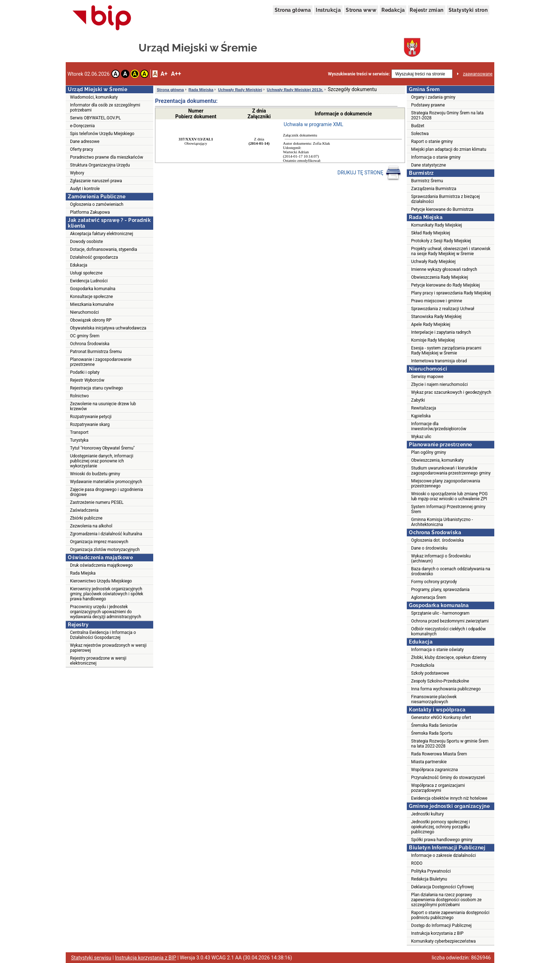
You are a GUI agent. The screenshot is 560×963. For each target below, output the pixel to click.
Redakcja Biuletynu (429, 879)
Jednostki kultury (427, 814)
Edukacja (79, 265)
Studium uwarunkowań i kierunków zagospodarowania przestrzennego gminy (451, 471)
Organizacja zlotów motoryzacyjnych (105, 550)
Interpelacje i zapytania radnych (441, 332)
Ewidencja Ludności (89, 281)
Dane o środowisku (429, 548)
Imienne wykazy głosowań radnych (444, 269)
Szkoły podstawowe (430, 673)
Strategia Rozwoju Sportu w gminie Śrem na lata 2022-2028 (450, 744)
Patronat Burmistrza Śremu (96, 352)
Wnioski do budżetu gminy (95, 474)
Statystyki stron (468, 10)
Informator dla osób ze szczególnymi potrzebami (105, 108)
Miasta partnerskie (429, 762)
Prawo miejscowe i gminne (437, 301)
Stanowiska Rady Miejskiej (436, 317)
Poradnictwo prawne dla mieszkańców (107, 157)
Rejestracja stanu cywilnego (96, 388)
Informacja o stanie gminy (436, 157)
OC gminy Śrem (85, 336)
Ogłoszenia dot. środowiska (437, 540)
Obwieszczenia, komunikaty (437, 460)
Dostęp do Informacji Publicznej (441, 925)
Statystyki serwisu (91, 958)
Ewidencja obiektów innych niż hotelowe (449, 798)
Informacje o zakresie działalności (443, 855)
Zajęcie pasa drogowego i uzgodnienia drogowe (106, 492)
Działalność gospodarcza (94, 257)
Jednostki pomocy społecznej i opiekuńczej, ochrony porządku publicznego (441, 827)
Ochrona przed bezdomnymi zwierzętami (450, 621)
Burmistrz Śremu (427, 181)
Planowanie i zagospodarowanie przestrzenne (101, 362)
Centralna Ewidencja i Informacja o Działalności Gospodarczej (103, 635)
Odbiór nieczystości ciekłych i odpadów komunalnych (448, 631)
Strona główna (293, 10)
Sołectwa (420, 134)
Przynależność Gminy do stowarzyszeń (448, 778)
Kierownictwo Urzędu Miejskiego (101, 581)
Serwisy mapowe (427, 377)
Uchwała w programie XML (313, 124)
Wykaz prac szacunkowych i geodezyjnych (451, 392)
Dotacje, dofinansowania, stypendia (104, 249)
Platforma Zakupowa (90, 212)
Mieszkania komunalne (92, 304)
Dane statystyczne (429, 165)
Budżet (418, 126)
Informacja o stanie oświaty (437, 650)
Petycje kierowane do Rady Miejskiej (446, 285)
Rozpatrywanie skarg (90, 425)
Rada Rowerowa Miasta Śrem (439, 754)
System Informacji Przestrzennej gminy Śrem (448, 509)
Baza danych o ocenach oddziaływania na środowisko (451, 571)
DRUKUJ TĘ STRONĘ (369, 173)
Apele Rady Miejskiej (431, 324)
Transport (79, 432)
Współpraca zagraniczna (434, 770)
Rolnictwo (79, 396)
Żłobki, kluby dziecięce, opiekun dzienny (449, 657)
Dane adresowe (85, 142)
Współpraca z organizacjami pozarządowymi (438, 788)
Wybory (77, 173)
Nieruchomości (84, 312)
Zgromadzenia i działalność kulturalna (106, 534)
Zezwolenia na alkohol (91, 526)
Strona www (361, 10)
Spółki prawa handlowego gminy (442, 840)
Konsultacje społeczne (91, 297)
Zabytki (418, 400)
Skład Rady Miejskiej (431, 233)
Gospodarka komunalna (93, 289)
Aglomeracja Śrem (429, 597)
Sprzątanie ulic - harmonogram (440, 613)
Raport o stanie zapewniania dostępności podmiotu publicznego (450, 915)
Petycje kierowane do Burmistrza (442, 209)
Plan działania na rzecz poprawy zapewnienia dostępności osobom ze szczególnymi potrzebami (446, 900)
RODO (417, 863)
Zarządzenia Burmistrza (434, 189)
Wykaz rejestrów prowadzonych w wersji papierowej (108, 648)
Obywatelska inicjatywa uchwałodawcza (108, 328)
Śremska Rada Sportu (432, 733)
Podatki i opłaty (85, 372)
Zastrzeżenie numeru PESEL (97, 502)
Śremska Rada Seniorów (434, 725)
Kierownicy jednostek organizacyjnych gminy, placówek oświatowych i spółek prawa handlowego (107, 594)
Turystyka (79, 440)
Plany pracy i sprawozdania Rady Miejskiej (451, 293)
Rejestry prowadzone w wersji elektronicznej (98, 661)
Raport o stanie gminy (432, 142)
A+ (164, 74)
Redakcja (393, 10)
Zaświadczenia (84, 510)
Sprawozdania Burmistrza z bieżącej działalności (445, 199)
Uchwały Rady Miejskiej (240, 90)
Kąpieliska (421, 416)
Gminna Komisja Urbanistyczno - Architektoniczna (442, 522)
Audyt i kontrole (85, 189)
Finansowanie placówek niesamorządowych (434, 699)
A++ (176, 74)
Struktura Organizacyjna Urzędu (100, 165)
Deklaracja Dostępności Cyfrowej (442, 887)
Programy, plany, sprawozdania (440, 590)
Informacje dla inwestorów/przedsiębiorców (439, 426)
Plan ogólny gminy (429, 452)
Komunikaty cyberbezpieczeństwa (443, 941)
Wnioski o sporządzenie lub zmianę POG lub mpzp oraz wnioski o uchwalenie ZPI (449, 496)
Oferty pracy (82, 149)
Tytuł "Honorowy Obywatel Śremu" (102, 448)
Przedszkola (423, 665)
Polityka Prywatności (431, 871)
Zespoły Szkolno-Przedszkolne (440, 681)
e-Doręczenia (82, 126)
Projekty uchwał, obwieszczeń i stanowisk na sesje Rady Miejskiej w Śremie (451, 251)
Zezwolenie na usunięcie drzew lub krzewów (103, 406)
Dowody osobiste (86, 242)
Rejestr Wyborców (87, 380)
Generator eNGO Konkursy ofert (441, 718)
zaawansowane (478, 74)
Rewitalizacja (424, 408)
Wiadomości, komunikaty (94, 97)
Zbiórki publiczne (86, 518)
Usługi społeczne (86, 273)
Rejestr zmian (426, 10)
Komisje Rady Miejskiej (433, 340)
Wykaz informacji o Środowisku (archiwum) (441, 559)
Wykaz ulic (421, 437)
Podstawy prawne (428, 105)
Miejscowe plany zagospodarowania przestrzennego (446, 483)
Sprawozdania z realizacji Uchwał (443, 309)
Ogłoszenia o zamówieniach (97, 204)
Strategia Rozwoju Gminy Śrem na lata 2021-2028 (447, 115)
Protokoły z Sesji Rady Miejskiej (441, 241)
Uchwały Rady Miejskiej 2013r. (295, 90)
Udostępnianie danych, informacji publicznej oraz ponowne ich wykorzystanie (102, 461)
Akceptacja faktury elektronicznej (102, 234)
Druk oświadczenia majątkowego (101, 565)
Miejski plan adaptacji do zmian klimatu (449, 149)
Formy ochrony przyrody (434, 582)
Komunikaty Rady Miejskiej (437, 225)
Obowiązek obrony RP (91, 320)
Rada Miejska (83, 573)
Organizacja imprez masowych (99, 542)
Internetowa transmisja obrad (439, 361)
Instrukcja (328, 10)
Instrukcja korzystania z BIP (437, 933)
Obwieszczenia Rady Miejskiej (439, 277)
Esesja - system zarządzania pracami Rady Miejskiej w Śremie (446, 351)
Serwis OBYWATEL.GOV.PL (95, 118)
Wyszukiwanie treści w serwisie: (359, 74)
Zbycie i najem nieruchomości (439, 384)
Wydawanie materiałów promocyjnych (106, 482)
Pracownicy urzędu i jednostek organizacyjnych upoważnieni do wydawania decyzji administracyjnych (106, 612)
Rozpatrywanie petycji (91, 417)
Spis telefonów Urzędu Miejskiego (102, 134)
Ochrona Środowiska (90, 344)
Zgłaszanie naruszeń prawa (96, 181)
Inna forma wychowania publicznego (446, 689)
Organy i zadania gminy (433, 97)
